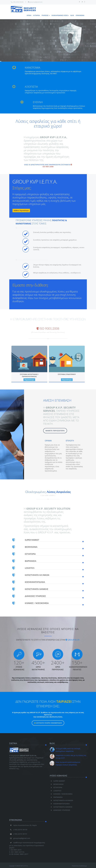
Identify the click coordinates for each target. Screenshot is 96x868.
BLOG (72, 15)
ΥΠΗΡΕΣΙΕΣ (46, 15)
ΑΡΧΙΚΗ (29, 15)
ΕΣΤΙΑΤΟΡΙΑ (56, 787)
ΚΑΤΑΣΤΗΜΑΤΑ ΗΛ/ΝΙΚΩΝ (61, 800)
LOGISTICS (55, 791)
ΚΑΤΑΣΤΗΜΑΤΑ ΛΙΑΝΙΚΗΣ (61, 807)
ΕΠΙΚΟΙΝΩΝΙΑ (80, 15)
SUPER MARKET (57, 781)
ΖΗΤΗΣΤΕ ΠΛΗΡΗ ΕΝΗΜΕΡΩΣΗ (48, 727)
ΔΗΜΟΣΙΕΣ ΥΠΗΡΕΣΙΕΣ (60, 810)
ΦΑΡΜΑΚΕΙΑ (56, 797)
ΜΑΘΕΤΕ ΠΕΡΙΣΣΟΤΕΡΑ (55, 431)
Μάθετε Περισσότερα (21, 210)
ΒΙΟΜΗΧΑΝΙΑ (57, 784)
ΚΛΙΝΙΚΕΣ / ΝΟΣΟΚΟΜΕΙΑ (61, 794)
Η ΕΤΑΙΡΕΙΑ (36, 15)
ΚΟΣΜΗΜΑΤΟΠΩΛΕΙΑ (60, 804)
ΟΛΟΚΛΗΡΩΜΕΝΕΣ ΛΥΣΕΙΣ (60, 15)
